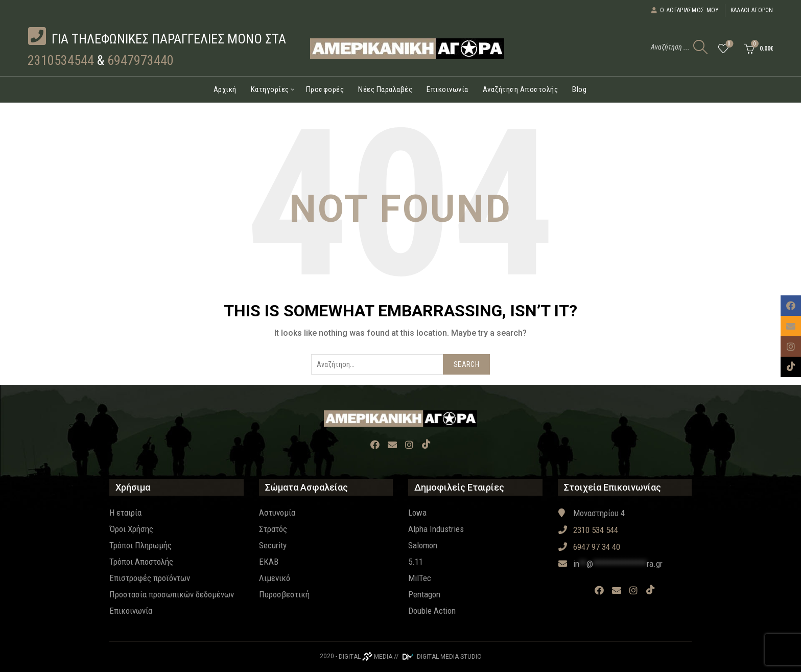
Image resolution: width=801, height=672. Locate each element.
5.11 (416, 562)
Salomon (423, 545)
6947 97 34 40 (589, 547)
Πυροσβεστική (284, 594)
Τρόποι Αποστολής (141, 562)
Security (273, 545)
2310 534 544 (588, 530)
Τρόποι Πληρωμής (140, 545)
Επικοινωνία (447, 89)
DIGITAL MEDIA (366, 657)
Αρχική (225, 89)
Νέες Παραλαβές (385, 89)
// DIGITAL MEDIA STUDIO (438, 657)
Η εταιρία (125, 513)
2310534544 (61, 60)
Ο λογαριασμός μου (685, 10)
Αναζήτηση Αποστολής (521, 89)
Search (466, 364)
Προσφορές (325, 89)
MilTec (420, 578)
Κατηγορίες (270, 89)
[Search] (700, 47)
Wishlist (728, 44)
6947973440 (140, 60)
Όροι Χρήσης (131, 529)
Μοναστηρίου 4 (591, 513)
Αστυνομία (277, 513)
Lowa (417, 513)
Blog (579, 89)
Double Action (432, 611)
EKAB (269, 562)
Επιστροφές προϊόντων (150, 578)
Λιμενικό (275, 578)
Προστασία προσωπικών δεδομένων (172, 594)
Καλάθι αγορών (752, 10)
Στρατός (273, 529)
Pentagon (424, 594)
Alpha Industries (436, 529)
